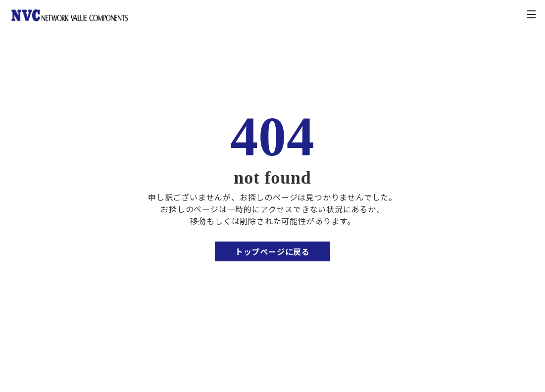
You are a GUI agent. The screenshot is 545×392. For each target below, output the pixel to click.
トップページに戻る (272, 251)
